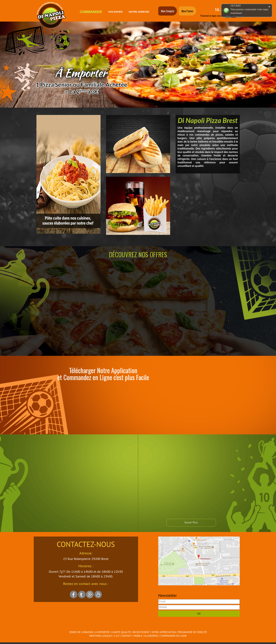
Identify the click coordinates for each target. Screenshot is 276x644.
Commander (91, 12)
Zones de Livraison (81, 632)
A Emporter (102, 632)
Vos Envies (115, 12)
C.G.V (117, 636)
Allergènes (151, 636)
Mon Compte (168, 11)
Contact (126, 636)
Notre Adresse (139, 12)
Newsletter (168, 595)
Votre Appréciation (164, 632)
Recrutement (141, 632)
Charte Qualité (121, 632)
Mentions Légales (101, 636)
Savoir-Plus (191, 522)
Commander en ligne (174, 636)
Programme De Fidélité (192, 632)
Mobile (138, 636)
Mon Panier (187, 11)
